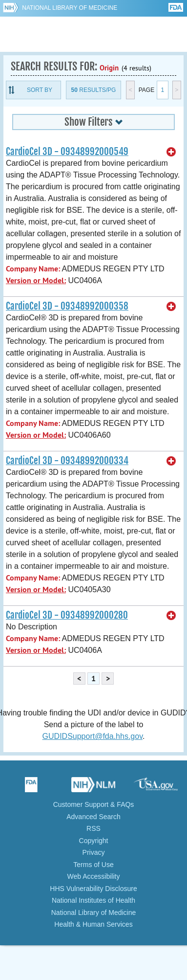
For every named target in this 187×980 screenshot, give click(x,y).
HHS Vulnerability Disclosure (93, 889)
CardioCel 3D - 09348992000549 (67, 152)
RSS (93, 828)
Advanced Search (93, 817)
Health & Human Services (93, 924)
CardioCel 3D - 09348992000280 (67, 615)
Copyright (94, 841)
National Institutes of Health (93, 900)
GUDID (93, 34)
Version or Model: (36, 280)
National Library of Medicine (70, 8)
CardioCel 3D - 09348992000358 (67, 306)
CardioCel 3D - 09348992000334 (67, 461)
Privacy (94, 852)
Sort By (40, 90)
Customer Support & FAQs (94, 804)
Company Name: (33, 269)
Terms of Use (93, 865)
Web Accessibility (94, 876)
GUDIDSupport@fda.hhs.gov (93, 736)
